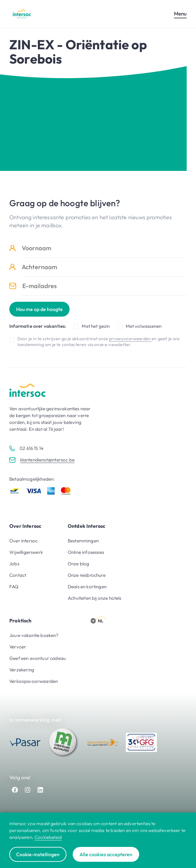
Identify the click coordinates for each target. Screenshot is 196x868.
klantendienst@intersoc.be (47, 460)
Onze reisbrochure (87, 575)
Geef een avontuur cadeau (38, 658)
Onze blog (79, 564)
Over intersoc (23, 541)
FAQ (14, 587)
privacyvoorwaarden (130, 339)
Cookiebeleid (48, 837)
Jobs (14, 564)
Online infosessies (86, 552)
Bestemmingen (83, 541)
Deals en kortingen (87, 587)
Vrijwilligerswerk (26, 552)
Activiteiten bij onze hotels (95, 598)
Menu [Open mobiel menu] (180, 13)
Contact (18, 575)
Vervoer (18, 647)
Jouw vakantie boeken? (34, 635)
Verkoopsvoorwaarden (34, 681)
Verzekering (22, 670)
